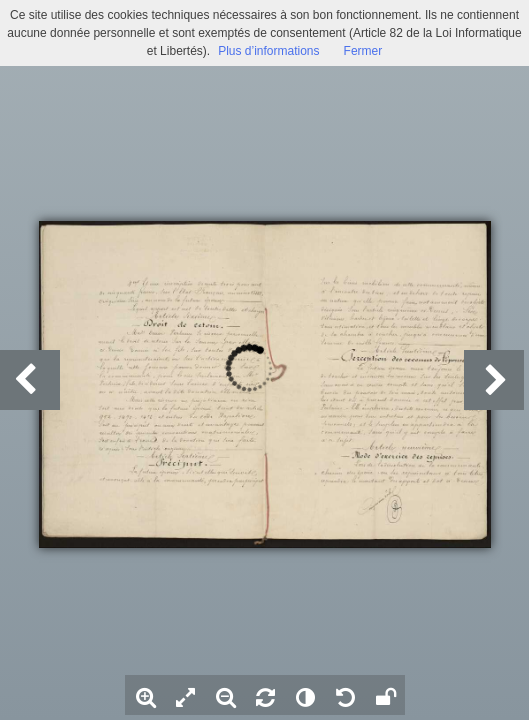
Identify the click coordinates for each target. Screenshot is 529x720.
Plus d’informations (268, 51)
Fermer (363, 51)
